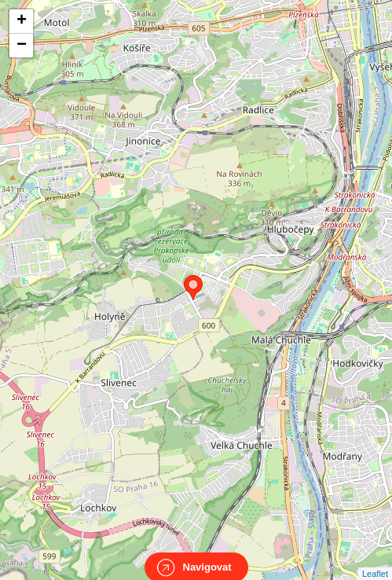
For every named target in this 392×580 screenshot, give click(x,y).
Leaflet (375, 560)
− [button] (22, 46)
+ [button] (22, 21)
